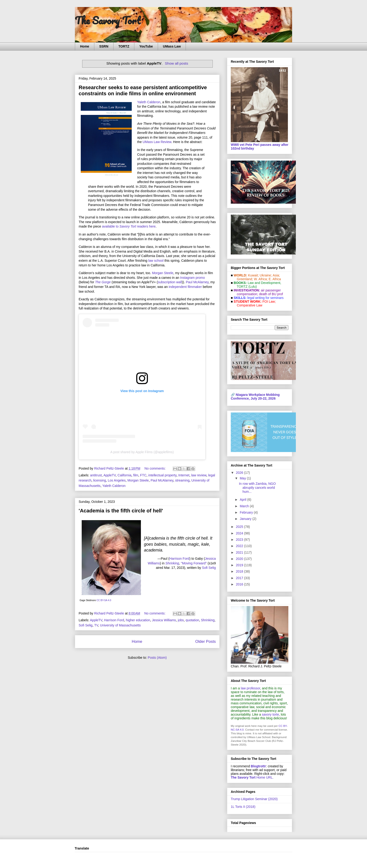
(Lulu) (253, 287)
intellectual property (162, 475)
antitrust (96, 475)
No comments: (155, 468)
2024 (240, 533)
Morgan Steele (163, 273)
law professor (250, 688)
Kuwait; (253, 275)
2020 (240, 559)
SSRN (104, 46)
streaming (182, 480)
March (245, 506)
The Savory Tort (108, 20)
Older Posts (206, 642)
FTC (143, 475)
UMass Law (172, 46)
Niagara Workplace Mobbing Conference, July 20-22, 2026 (255, 397)
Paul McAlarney (197, 282)
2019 (240, 565)
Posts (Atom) (157, 658)
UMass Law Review (157, 142)
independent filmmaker (185, 287)
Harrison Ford (180, 559)
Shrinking (208, 620)
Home (85, 46)
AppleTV (110, 475)
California (124, 475)
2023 (240, 540)
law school (156, 261)
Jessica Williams (164, 620)
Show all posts (176, 63)
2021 (240, 552)
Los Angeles (117, 480)
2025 (240, 527)
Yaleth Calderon (149, 102)
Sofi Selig (209, 568)
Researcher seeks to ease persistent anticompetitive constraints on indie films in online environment (143, 90)
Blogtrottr (259, 766)
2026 (240, 473)
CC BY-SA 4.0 (104, 600)
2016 (240, 584)
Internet (184, 475)
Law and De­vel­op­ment (264, 283)
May (243, 478)
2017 (240, 578)
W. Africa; (261, 279)
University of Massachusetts (120, 625)
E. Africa (275, 279)
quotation (192, 620)
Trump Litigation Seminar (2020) (254, 799)
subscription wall (170, 282)
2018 (240, 571)
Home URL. (252, 777)
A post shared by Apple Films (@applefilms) (142, 452)
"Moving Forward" (194, 563)
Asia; (276, 275)
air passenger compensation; (257, 292)
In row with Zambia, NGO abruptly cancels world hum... (257, 488)
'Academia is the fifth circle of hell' (121, 511)
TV (96, 625)
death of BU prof (271, 294)
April (243, 500)
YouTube (146, 46)
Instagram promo (193, 278)
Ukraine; (266, 275)
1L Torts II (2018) (243, 807)
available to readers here (129, 226)
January (246, 519)
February (247, 512)
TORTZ (124, 46)
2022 (240, 546)
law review (199, 475)
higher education (138, 620)
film (136, 475)
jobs (181, 620)
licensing (99, 480)
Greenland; (245, 279)
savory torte (270, 714)
